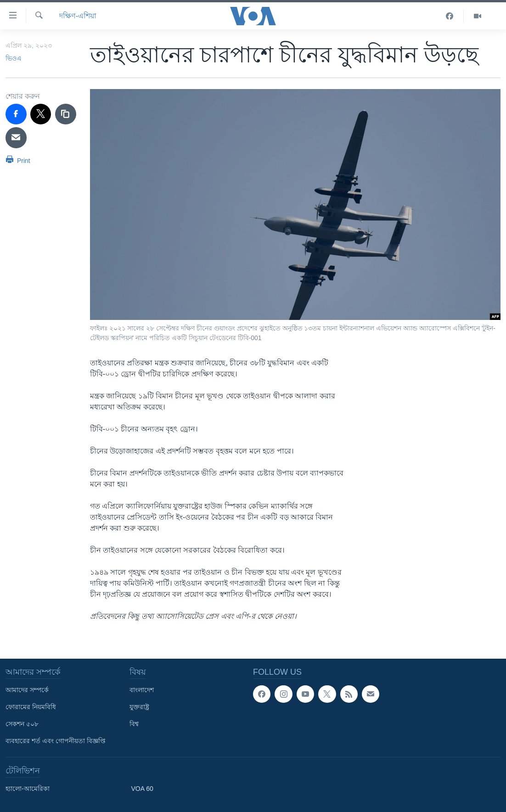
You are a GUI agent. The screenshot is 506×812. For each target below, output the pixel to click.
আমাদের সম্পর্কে (27, 690)
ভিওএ (14, 58)
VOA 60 (142, 789)
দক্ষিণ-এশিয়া (78, 16)
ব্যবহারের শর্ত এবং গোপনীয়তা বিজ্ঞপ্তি (56, 741)
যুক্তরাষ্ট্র (139, 707)
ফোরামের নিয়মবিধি (31, 707)
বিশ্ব (134, 724)
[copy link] (66, 114)
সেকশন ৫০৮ (22, 724)
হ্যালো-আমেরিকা (28, 789)
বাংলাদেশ (142, 690)
